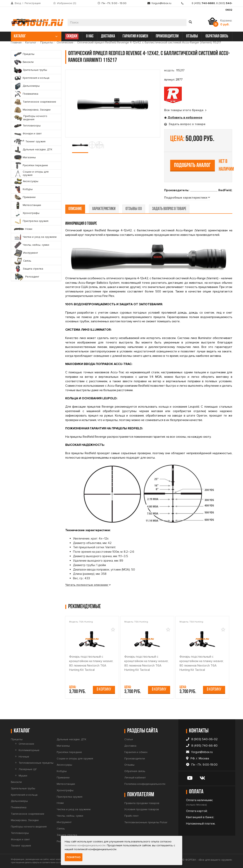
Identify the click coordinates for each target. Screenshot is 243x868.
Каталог (31, 42)
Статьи (129, 739)
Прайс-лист (131, 816)
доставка (108, 36)
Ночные (24, 757)
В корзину (104, 689)
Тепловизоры (20, 833)
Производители (135, 759)
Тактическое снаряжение (28, 814)
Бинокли (16, 782)
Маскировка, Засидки (25, 820)
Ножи (60, 803)
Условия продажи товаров (142, 810)
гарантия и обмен (135, 36)
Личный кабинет (135, 778)
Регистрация (33, 3)
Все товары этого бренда (185, 110)
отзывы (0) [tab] (134, 209)
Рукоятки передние (69, 752)
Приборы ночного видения (29, 827)
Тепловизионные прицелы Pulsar (146, 822)
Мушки (23, 776)
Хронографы (65, 790)
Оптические (65, 42)
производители (167, 36)
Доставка (130, 746)
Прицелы (47, 42)
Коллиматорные (29, 750)
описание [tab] (75, 209)
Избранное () (67, 3)
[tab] (187, 198)
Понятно (74, 857)
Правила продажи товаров (142, 803)
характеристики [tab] (104, 209)
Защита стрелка (67, 835)
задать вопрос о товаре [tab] (169, 209)
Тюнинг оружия (21, 846)
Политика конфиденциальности (145, 784)
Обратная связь (135, 771)
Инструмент (64, 822)
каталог (36, 36)
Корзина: (226, 22)
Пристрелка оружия (70, 797)
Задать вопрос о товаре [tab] (187, 124)
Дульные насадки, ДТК (71, 739)
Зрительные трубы (23, 788)
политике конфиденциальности (85, 845)
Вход (18, 3)
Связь (61, 829)
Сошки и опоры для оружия (75, 759)
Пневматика (19, 807)
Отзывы (129, 765)
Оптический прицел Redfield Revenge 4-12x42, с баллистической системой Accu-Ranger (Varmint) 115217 (149, 42)
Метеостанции (66, 784)
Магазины (63, 746)
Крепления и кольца (24, 795)
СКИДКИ (72, 36)
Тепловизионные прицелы (36, 763)
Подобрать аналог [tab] (192, 166)
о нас (90, 36)
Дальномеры (19, 801)
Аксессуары (64, 765)
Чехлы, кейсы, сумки (70, 816)
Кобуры (62, 771)
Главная (16, 42)
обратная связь (217, 36)
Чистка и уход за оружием (74, 809)
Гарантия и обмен (136, 752)
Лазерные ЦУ (28, 769)
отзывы (192, 36)
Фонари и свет (20, 839)
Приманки (63, 778)
